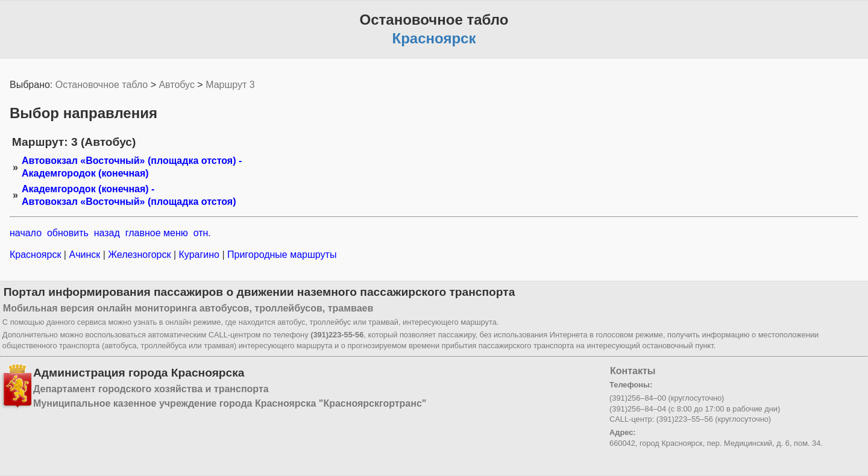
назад (107, 233)
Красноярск (37, 255)
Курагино (199, 255)
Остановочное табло (102, 85)
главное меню (157, 233)
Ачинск (85, 255)
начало (26, 233)
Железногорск (140, 255)
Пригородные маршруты (281, 255)
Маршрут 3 (230, 85)
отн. (202, 233)
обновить (68, 233)
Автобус (177, 85)
